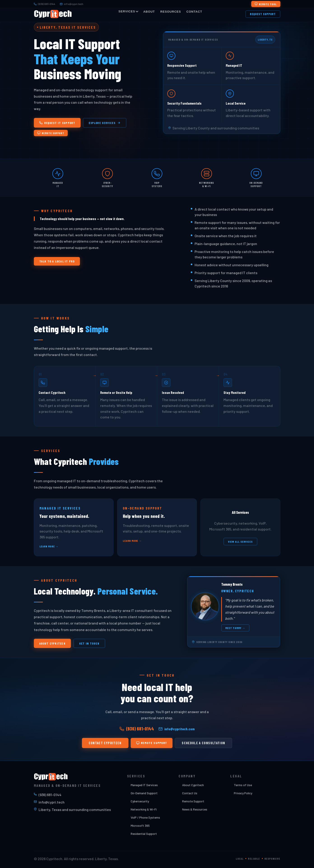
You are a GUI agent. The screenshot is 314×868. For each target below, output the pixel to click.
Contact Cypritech (105, 744)
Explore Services (105, 123)
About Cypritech (52, 644)
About (149, 12)
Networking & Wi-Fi (144, 809)
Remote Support (51, 133)
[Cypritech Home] (53, 14)
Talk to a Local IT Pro (57, 262)
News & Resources (195, 809)
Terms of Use (243, 785)
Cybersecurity (140, 801)
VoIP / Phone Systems (145, 817)
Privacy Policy (243, 793)
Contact (194, 12)
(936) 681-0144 (45, 4)
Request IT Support (57, 123)
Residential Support (144, 834)
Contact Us (190, 793)
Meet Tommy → (235, 629)
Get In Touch (89, 644)
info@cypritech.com (177, 730)
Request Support (263, 14)
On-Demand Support (144, 793)
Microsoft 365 (140, 826)
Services (128, 11)
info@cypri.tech (72, 4)
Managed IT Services (144, 785)
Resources (171, 12)
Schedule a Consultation (203, 744)
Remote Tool (266, 4)
